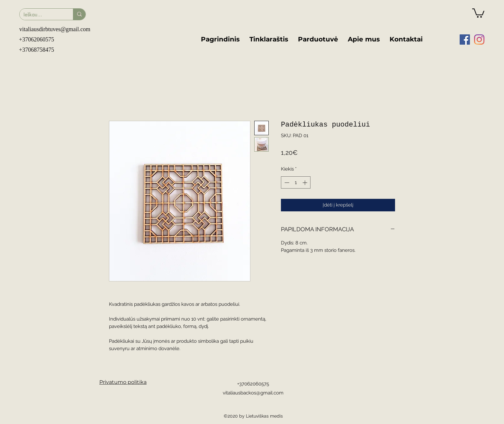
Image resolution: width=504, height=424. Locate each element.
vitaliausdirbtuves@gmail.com (55, 29)
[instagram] (479, 40)
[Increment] (306, 183)
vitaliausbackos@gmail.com (253, 393)
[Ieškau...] (41, 15)
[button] (478, 13)
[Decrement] (286, 183)
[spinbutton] (296, 183)
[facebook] (465, 40)
